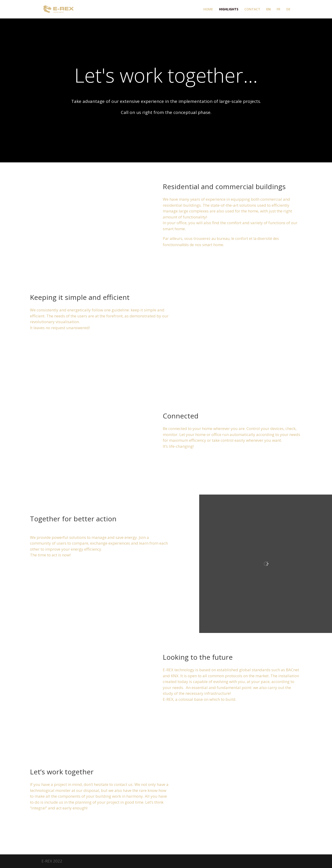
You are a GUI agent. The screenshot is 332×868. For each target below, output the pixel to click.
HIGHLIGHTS (229, 9)
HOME (208, 9)
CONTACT (252, 9)
